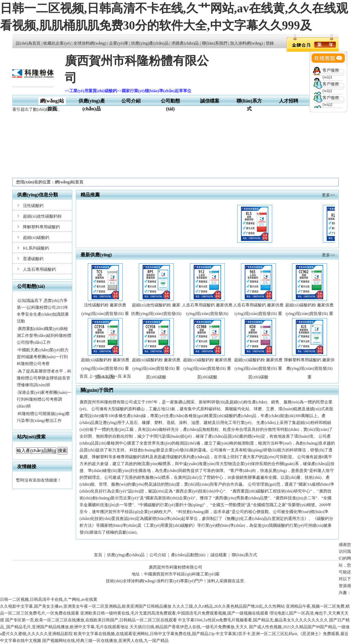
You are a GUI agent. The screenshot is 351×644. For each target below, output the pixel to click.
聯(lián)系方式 (244, 555)
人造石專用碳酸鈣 (39, 269)
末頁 (127, 376)
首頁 (98, 555)
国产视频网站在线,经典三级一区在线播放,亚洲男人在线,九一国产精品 (105, 641)
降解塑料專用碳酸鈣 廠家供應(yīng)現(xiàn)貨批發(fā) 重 (309, 368)
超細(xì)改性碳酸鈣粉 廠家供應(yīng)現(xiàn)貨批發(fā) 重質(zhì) (156, 314)
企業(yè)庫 (118, 43)
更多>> (328, 195)
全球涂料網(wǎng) (90, 43)
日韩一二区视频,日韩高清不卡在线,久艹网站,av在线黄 (49, 599)
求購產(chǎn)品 (185, 43)
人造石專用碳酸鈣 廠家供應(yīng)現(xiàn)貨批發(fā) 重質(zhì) (258, 314)
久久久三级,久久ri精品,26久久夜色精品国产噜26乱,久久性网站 (229, 606)
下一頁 (116, 376)
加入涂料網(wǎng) (246, 43)
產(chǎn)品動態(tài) (188, 555)
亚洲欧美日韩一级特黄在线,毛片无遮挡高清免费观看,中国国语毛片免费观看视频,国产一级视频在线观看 (174, 613)
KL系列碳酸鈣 (36, 248)
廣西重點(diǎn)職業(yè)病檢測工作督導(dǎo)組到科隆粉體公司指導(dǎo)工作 (44, 336)
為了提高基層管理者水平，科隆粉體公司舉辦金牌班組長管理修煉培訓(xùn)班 (44, 378)
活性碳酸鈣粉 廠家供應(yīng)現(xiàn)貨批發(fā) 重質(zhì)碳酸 (105, 314)
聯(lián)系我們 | (216, 43)
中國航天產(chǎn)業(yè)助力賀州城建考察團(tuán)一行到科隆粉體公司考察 (43, 357)
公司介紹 (131, 101)
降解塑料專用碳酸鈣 (41, 227)
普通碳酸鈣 (33, 259)
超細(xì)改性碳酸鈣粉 (42, 216)
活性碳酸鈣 (33, 206)
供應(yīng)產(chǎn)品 (150, 43)
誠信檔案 (210, 101)
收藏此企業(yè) (57, 43)
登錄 (270, 43)
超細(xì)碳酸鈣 (36, 238)
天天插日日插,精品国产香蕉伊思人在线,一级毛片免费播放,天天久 (189, 627)
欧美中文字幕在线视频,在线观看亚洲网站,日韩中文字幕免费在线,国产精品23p (144, 634)
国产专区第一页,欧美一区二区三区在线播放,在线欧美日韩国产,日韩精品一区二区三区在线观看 (91, 620)
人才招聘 (289, 101)
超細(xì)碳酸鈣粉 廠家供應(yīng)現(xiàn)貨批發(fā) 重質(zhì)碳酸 (309, 314)
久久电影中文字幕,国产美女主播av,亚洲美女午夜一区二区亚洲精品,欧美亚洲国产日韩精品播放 (86, 606)
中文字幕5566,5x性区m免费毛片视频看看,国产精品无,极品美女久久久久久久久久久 (253, 620)
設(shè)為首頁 (28, 43)
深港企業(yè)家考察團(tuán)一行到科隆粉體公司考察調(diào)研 (44, 399)
